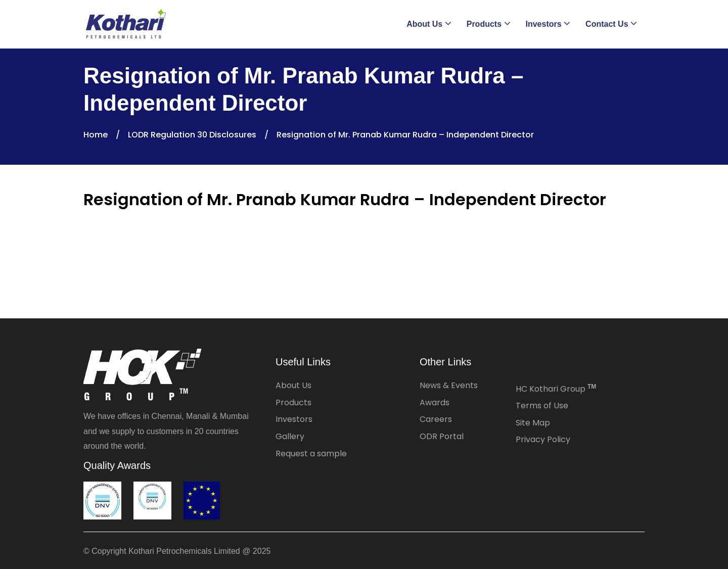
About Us (293, 385)
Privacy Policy (543, 439)
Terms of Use (542, 406)
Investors (294, 419)
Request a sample (311, 454)
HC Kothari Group (556, 389)
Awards (435, 402)
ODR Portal (442, 436)
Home (96, 135)
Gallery (290, 436)
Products (293, 402)
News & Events (449, 385)
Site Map (533, 423)
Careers (436, 419)
